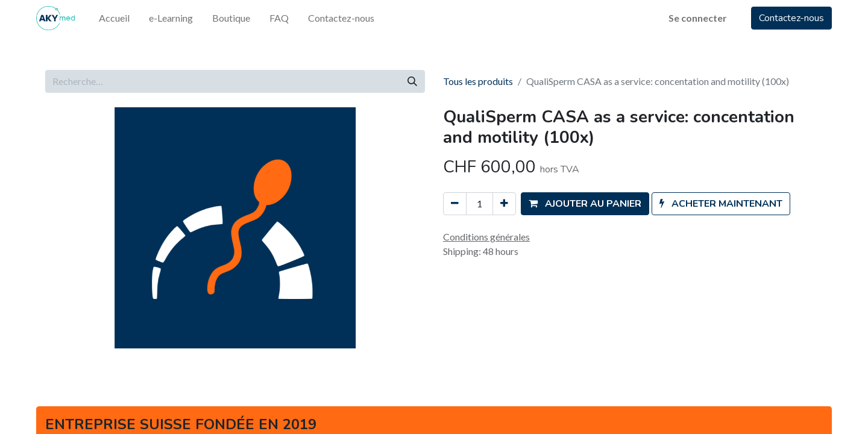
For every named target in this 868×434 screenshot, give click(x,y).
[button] (585, 204)
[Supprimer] (455, 204)
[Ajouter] (504, 204)
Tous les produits (478, 81)
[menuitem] (114, 18)
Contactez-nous (791, 18)
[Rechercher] (412, 81)
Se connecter (698, 18)
